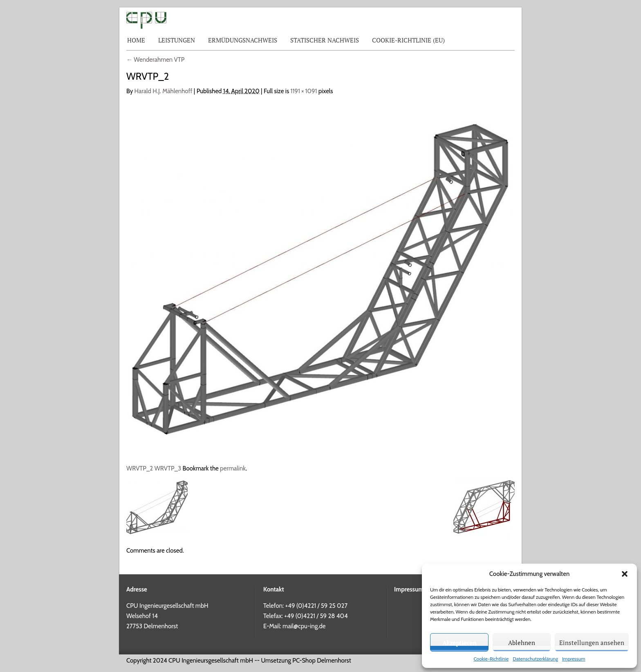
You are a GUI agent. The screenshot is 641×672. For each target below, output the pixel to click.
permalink (233, 468)
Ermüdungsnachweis (243, 40)
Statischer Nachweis (325, 40)
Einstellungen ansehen (592, 643)
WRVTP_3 (168, 468)
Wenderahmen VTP (155, 60)
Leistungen (177, 40)
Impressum (574, 659)
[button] (625, 574)
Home (136, 40)
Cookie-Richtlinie (491, 659)
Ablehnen (522, 643)
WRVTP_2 (140, 468)
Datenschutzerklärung (535, 659)
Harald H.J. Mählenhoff (164, 91)
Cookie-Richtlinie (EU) (408, 40)
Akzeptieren (459, 643)
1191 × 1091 (304, 91)
